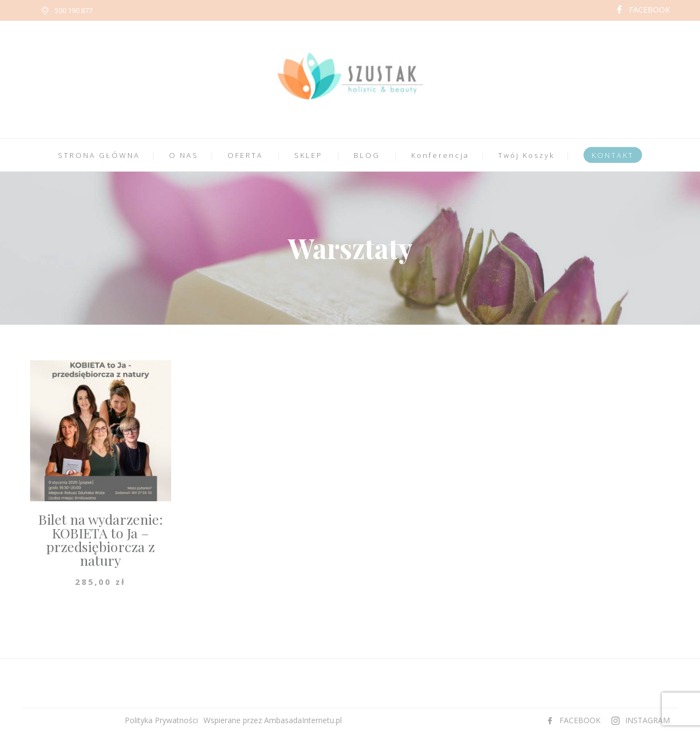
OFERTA (245, 155)
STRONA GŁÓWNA (99, 155)
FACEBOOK (649, 10)
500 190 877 (74, 10)
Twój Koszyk (526, 155)
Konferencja (440, 155)
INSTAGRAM (647, 720)
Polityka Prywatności (161, 720)
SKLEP (308, 155)
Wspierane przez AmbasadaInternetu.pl (273, 720)
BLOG (367, 155)
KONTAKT (613, 155)
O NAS (184, 155)
